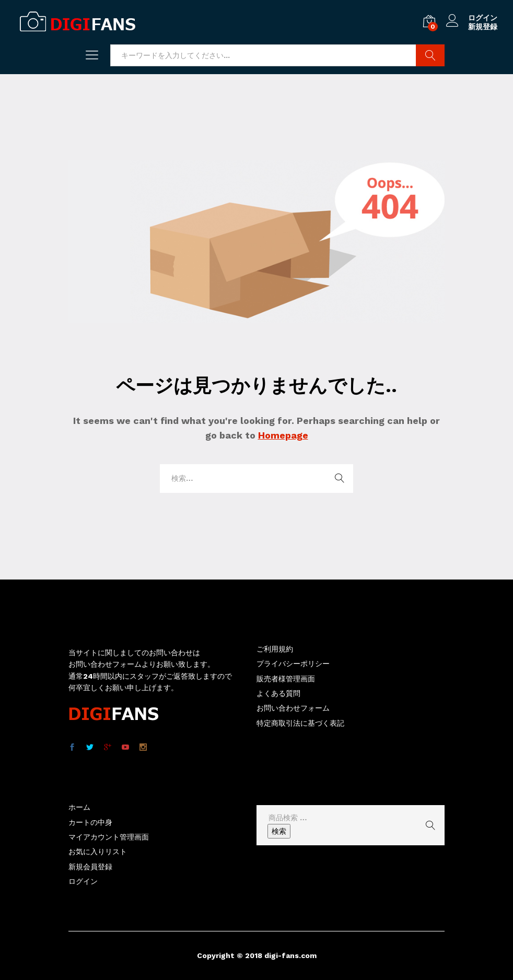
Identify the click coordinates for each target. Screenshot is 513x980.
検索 (279, 831)
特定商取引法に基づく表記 (300, 723)
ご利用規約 (275, 649)
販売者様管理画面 (286, 679)
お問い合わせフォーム (293, 708)
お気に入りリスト (98, 852)
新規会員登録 (90, 867)
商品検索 (430, 55)
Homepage (283, 435)
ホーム (79, 807)
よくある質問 (278, 693)
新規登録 (483, 27)
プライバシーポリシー (293, 664)
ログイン (472, 18)
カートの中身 (90, 822)
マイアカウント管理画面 (109, 837)
